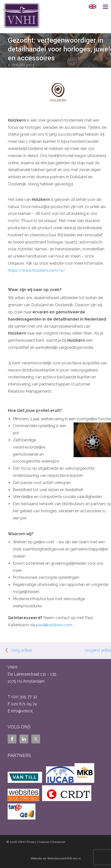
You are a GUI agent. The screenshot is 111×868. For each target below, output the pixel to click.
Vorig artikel (21, 650)
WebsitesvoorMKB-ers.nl (64, 858)
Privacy (32, 842)
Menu (104, 7)
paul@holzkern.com (54, 625)
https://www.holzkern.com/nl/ (37, 270)
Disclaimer (58, 842)
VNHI (21, 842)
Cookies (44, 842)
